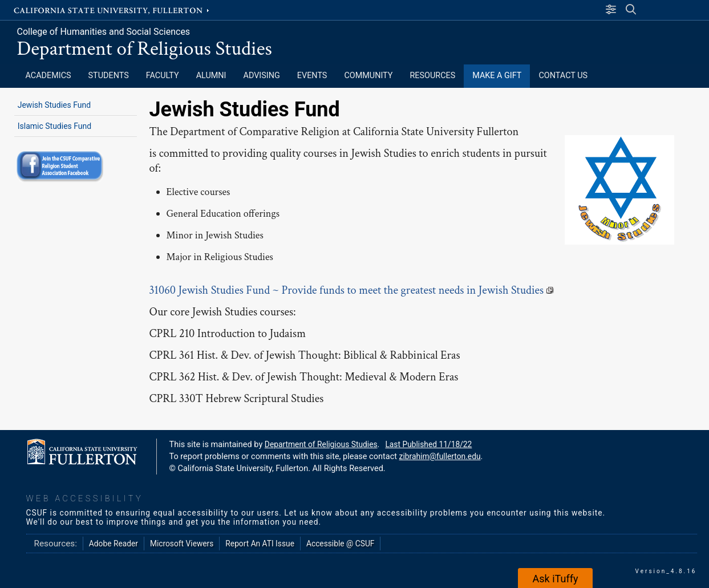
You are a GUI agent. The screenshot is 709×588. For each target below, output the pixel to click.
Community (368, 76)
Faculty (163, 76)
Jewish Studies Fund (54, 105)
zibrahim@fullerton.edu (440, 456)
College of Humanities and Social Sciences (104, 32)
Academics (48, 76)
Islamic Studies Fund (55, 126)
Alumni (211, 76)
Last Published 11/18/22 (428, 444)
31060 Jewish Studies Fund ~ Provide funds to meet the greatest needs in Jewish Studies (352, 290)
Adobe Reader (114, 544)
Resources (432, 76)
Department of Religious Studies (145, 49)
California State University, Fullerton (112, 10)
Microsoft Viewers (182, 544)
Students (109, 76)
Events (312, 76)
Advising (262, 76)
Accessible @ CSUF (340, 544)
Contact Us (563, 76)
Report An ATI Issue (260, 544)
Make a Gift (497, 76)
